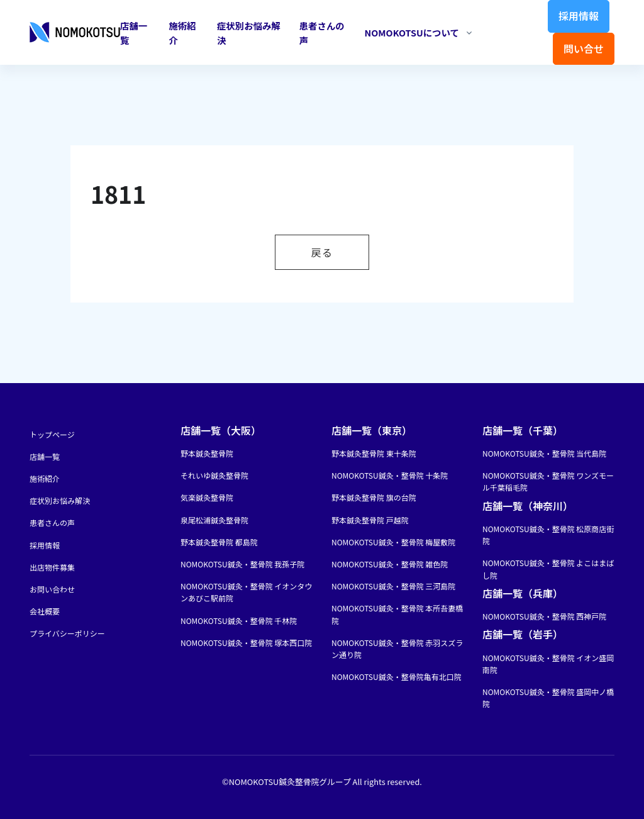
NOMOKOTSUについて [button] (411, 32)
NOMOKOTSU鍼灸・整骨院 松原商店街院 (548, 535)
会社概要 (45, 611)
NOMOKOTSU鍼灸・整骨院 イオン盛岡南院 (548, 664)
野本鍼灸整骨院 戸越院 (370, 520)
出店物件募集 (52, 567)
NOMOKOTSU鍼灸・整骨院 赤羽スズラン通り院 (397, 649)
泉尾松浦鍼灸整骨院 (214, 520)
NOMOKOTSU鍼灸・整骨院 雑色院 (390, 564)
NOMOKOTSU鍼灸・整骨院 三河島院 (393, 586)
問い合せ (584, 48)
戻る (322, 252)
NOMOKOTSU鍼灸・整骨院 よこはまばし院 (548, 569)
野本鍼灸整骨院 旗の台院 (374, 497)
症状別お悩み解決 (249, 33)
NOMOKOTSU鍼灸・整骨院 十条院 (390, 475)
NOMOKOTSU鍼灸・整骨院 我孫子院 (242, 564)
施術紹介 (182, 33)
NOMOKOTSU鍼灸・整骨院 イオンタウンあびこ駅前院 (246, 592)
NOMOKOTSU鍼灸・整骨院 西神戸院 (544, 616)
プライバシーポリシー (67, 633)
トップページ (52, 434)
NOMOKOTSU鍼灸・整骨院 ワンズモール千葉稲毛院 (548, 481)
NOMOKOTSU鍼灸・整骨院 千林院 (239, 621)
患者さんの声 (322, 33)
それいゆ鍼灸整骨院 (214, 475)
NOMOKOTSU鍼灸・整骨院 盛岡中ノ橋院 (548, 698)
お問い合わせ (52, 589)
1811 (118, 194)
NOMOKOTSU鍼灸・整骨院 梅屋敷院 (393, 542)
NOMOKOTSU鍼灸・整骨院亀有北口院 (397, 677)
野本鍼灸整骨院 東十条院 (374, 453)
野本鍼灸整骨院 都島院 (219, 542)
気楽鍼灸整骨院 (207, 497)
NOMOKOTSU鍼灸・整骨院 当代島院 (544, 453)
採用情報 (579, 16)
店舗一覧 (134, 33)
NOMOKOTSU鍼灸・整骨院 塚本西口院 (246, 643)
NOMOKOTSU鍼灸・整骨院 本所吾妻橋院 (397, 614)
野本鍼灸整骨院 (207, 453)
